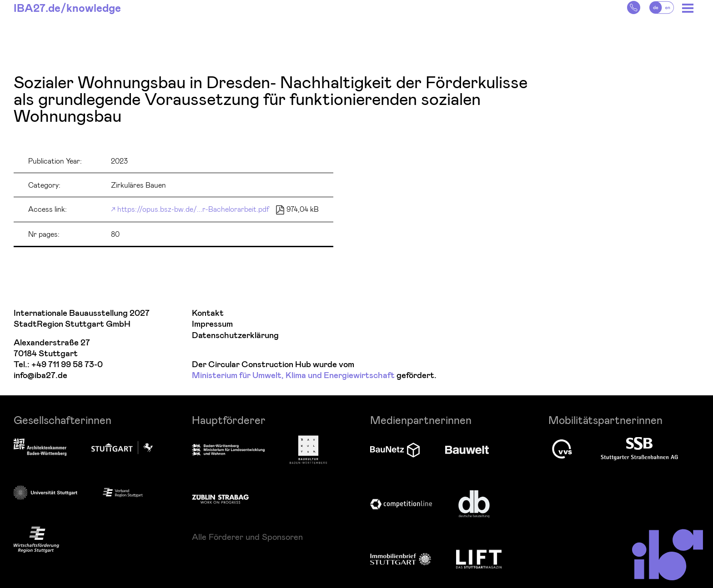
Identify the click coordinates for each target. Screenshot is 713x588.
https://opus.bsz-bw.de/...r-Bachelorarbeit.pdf (193, 209)
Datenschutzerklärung (235, 336)
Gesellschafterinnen (63, 420)
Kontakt (208, 313)
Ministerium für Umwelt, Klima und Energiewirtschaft (293, 376)
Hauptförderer (229, 420)
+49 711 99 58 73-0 (67, 365)
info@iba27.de (40, 376)
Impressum (212, 324)
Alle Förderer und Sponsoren (247, 537)
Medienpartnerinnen (421, 420)
